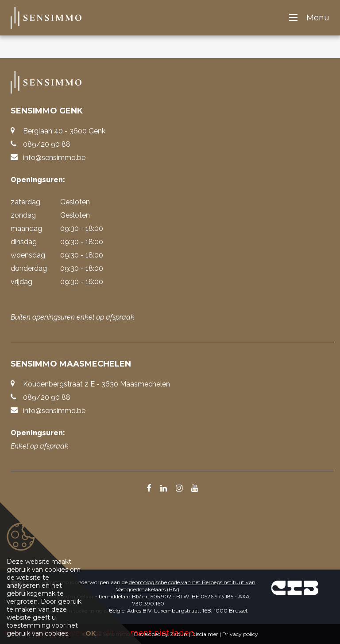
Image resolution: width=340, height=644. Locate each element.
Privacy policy (240, 634)
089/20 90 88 (47, 144)
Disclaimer (205, 634)
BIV (173, 589)
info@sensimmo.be (54, 158)
